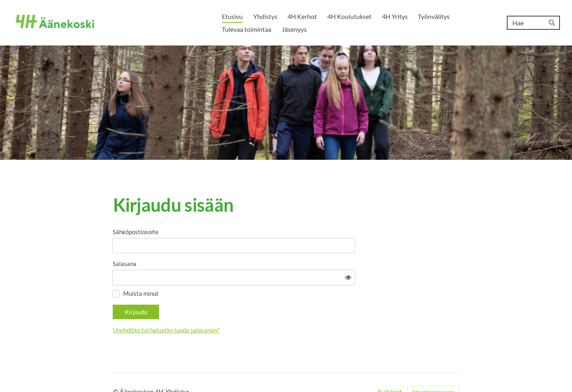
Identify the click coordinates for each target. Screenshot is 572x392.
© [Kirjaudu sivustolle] (116, 369)
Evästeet (390, 369)
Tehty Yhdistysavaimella (433, 369)
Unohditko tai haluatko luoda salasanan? (239, 307)
